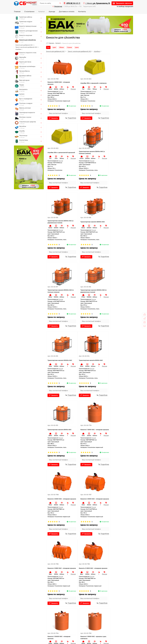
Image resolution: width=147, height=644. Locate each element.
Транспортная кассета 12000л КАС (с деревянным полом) (88, 147)
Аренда (52, 12)
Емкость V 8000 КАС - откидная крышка (60, 479)
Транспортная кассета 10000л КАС (118, 213)
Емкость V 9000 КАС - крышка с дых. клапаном (119, 413)
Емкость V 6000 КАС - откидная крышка (89, 479)
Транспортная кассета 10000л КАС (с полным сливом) (59, 213)
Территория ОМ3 (89, 6)
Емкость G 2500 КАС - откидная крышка (119, 346)
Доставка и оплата (67, 12)
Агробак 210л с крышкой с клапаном (87, 80)
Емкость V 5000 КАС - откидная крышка (119, 479)
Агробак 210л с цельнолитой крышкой (118, 80)
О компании (29, 12)
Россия (70, 86)
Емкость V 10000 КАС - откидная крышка (89, 413)
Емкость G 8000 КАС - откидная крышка (60, 80)
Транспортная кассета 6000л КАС (59, 280)
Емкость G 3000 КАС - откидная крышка (89, 346)
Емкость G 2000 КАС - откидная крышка (60, 413)
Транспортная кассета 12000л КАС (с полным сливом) (59, 147)
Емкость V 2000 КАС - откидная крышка (119, 280)
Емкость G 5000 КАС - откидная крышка (60, 346)
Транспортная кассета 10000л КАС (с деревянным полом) (88, 213)
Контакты (82, 12)
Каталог (42, 12)
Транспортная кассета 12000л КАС (118, 147)
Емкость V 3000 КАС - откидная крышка (60, 546)
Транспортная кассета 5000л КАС (88, 280)
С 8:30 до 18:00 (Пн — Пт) (73, 6)
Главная (17, 12)
